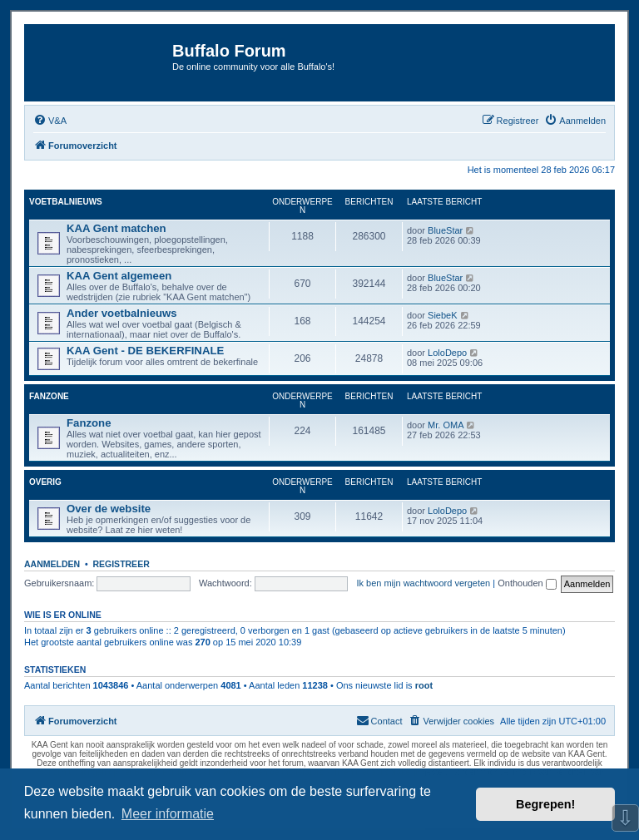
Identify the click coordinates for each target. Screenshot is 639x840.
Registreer (121, 564)
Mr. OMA (446, 425)
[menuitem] (50, 121)
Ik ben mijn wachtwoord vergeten (423, 583)
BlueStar (445, 230)
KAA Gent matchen (116, 228)
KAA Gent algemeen (119, 276)
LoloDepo (447, 353)
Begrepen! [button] (545, 804)
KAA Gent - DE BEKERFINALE (145, 351)
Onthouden (527, 583)
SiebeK (442, 315)
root (424, 685)
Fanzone (49, 396)
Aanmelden (52, 564)
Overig (45, 482)
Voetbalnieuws (66, 202)
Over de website (109, 509)
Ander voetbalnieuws (122, 313)
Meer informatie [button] (168, 814)
